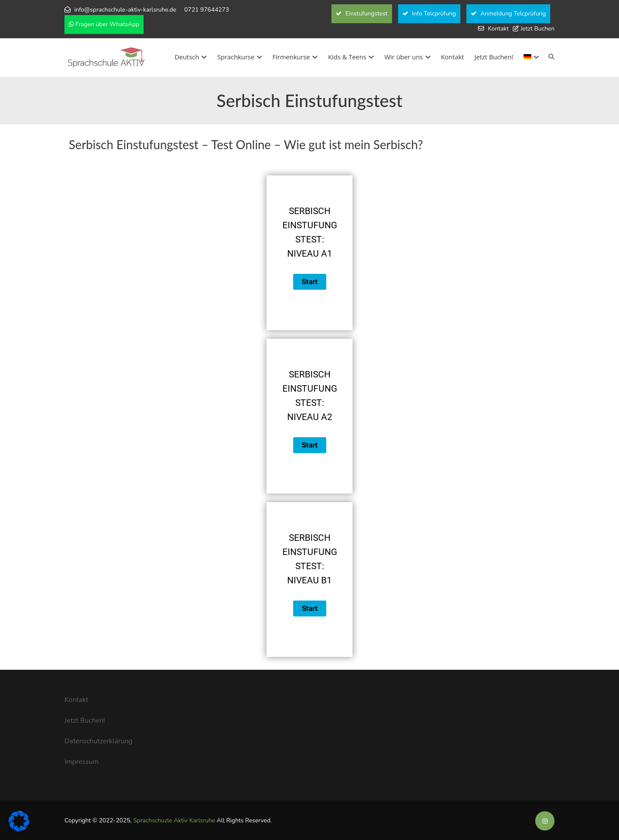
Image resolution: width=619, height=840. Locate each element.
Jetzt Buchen (538, 29)
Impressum (81, 762)
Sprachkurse (240, 57)
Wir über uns (407, 57)
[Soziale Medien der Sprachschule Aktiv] (545, 821)
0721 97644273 (207, 10)
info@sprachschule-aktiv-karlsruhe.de (125, 10)
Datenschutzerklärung (98, 741)
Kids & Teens (351, 57)
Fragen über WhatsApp (104, 24)
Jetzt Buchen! (494, 57)
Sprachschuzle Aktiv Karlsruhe (174, 820)
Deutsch (191, 57)
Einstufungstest (362, 14)
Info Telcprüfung (429, 14)
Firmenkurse (295, 57)
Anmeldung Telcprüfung (508, 14)
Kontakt (498, 29)
